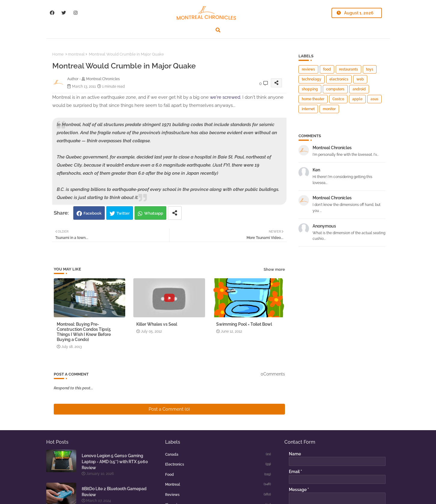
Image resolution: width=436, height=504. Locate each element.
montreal (76, 54)
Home (58, 54)
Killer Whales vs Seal (157, 324)
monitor (329, 109)
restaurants (348, 69)
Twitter (123, 213)
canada (218, 454)
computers (335, 89)
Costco (338, 99)
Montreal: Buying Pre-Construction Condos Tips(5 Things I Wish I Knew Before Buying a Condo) (84, 332)
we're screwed (225, 97)
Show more (274, 269)
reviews (308, 69)
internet (308, 109)
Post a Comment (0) (169, 409)
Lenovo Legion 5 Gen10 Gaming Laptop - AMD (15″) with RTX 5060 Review (115, 462)
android (359, 89)
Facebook (92, 213)
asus (374, 99)
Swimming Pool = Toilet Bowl (244, 324)
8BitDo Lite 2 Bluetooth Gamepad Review (114, 492)
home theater (313, 99)
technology (312, 79)
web (360, 79)
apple (357, 99)
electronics (339, 79)
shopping (310, 89)
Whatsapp (154, 213)
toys (370, 69)
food (327, 69)
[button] (218, 30)
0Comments (273, 374)
